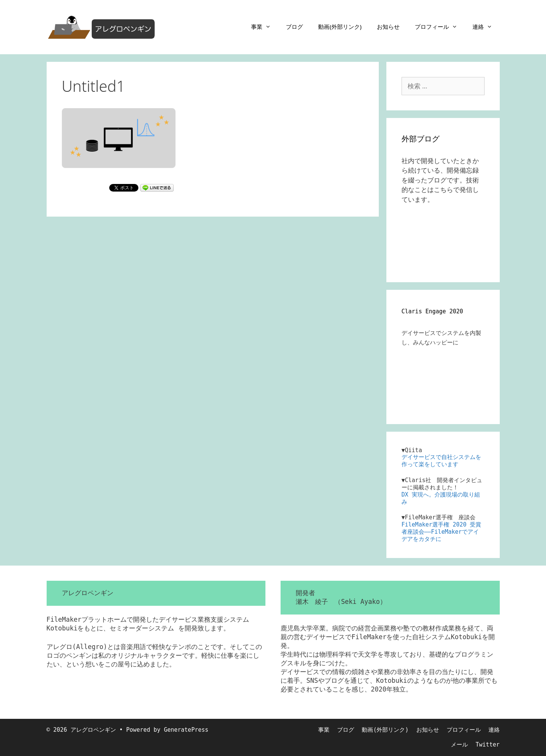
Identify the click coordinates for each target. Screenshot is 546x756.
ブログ (294, 27)
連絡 (486, 27)
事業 (265, 27)
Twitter (487, 745)
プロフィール (440, 27)
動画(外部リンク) (340, 27)
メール (459, 745)
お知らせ (388, 27)
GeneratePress (186, 730)
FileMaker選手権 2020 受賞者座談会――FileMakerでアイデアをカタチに (441, 532)
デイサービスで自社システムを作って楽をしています (441, 461)
